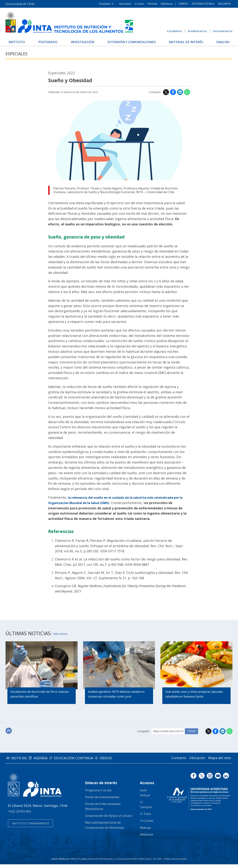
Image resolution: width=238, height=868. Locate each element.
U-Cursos (139, 4)
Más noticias (64, 637)
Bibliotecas (167, 4)
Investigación (85, 41)
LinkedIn (180, 96)
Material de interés (185, 43)
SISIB (73, 863)
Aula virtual (125, 4)
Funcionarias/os (223, 31)
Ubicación (192, 761)
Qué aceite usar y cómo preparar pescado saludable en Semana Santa (195, 698)
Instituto (20, 41)
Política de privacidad (175, 863)
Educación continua (88, 761)
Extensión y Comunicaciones (133, 43)
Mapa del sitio (218, 761)
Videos (126, 761)
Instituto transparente (30, 827)
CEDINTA (183, 4)
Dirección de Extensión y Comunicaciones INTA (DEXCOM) (119, 863)
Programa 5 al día (98, 794)
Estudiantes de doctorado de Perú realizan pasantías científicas (40, 698)
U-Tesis (145, 817)
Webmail (147, 838)
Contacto (170, 761)
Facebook (173, 96)
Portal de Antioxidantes (102, 800)
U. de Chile (156, 863)
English (220, 41)
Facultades (105, 4)
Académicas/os (197, 31)
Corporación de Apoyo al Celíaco (109, 819)
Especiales (19, 57)
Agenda (49, 761)
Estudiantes (174, 31)
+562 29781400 (19, 815)
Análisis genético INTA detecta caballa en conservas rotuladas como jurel (117, 698)
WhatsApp (187, 96)
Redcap (145, 831)
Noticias (22, 761)
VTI (79, 863)
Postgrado (51, 41)
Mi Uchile (153, 4)
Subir (9, 735)
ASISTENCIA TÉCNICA (203, 4)
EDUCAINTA (224, 4)
